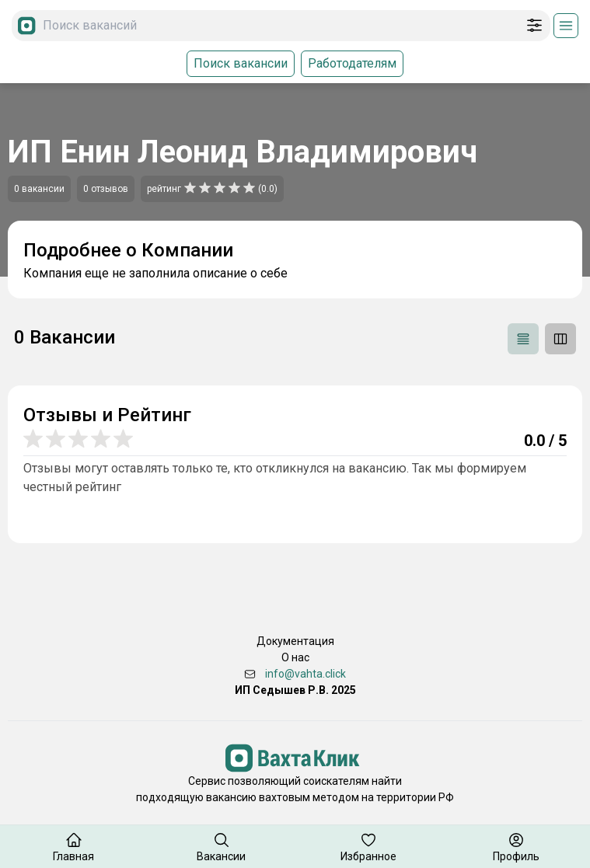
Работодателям (352, 63)
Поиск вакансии (241, 63)
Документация (295, 641)
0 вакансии (39, 189)
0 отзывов (106, 189)
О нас (295, 657)
